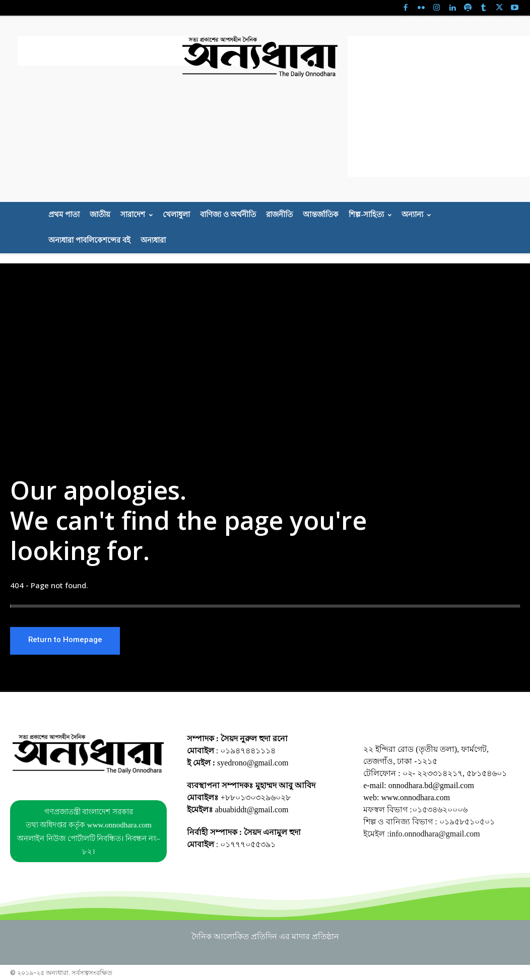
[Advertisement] (136, 51)
